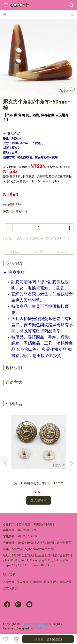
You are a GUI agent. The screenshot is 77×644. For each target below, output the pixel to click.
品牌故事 (9, 582)
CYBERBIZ (40, 629)
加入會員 (22, 582)
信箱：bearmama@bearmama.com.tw (29, 549)
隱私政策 (66, 582)
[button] (71, 464)
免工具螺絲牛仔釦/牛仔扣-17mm (39, 483)
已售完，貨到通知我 (48, 639)
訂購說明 (36, 582)
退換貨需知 (51, 582)
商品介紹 (15, 252)
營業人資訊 (10, 588)
